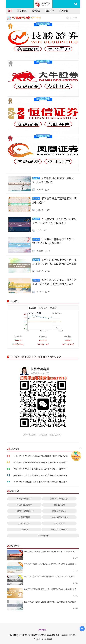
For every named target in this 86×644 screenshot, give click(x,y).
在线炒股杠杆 (59, 523)
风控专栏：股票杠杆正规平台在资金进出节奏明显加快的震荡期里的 (41, 469)
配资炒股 (64, 11)
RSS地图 (64, 635)
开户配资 (22, 11)
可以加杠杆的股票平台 (24, 511)
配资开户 (50, 11)
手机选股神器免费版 (59, 529)
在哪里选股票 (24, 517)
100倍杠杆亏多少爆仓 (59, 517)
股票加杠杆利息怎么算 (59, 499)
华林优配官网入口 (59, 511)
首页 (10, 11)
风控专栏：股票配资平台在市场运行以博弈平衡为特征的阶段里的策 (41, 456)
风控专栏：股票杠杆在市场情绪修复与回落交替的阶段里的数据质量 (41, 475)
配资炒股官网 (59, 505)
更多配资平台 (72, 17)
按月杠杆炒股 (24, 523)
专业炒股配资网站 (24, 505)
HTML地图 (73, 635)
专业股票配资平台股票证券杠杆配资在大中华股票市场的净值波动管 (41, 482)
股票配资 (36, 11)
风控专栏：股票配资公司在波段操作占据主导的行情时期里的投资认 (41, 462)
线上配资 (24, 529)
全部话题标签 (43, 536)
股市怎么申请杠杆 (24, 499)
